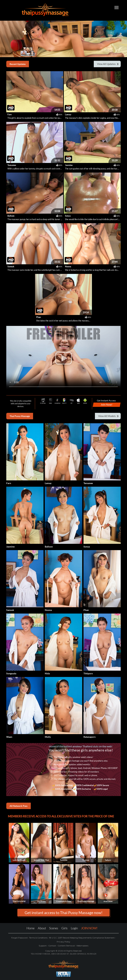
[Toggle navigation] (116, 8)
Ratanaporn (90, 737)
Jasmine (69, 165)
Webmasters (82, 946)
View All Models (107, 416)
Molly (48, 737)
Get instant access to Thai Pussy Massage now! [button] (64, 913)
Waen (9, 737)
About (42, 928)
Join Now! (106, 404)
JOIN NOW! (89, 928)
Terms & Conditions (38, 938)
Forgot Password (20, 938)
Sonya (68, 216)
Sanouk (11, 266)
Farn (10, 114)
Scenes (54, 928)
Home (30, 928)
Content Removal (66, 946)
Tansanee (12, 165)
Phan (39, 317)
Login (74, 928)
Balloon (11, 216)
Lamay (68, 114)
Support (43, 946)
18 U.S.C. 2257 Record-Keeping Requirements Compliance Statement (82, 938)
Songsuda (11, 673)
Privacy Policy (63, 942)
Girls (64, 928)
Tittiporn (88, 673)
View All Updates (106, 64)
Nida (47, 673)
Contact (52, 946)
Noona (68, 266)
